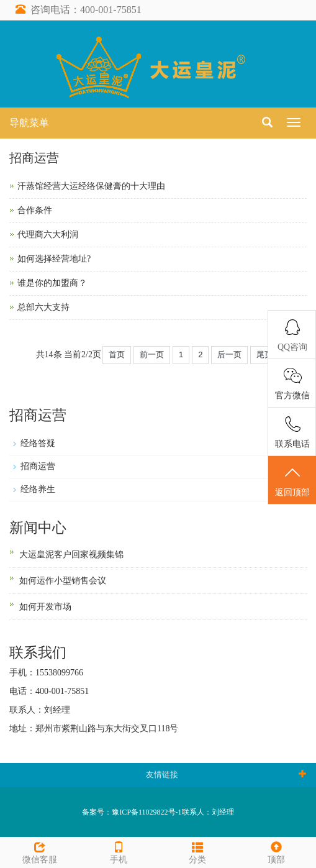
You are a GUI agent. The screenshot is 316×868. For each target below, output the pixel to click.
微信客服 (39, 851)
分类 (198, 851)
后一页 (229, 354)
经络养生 (38, 489)
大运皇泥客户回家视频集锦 (71, 555)
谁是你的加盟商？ (52, 283)
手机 (118, 851)
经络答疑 (38, 443)
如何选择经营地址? (54, 259)
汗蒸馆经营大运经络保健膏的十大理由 (91, 186)
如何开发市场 (45, 607)
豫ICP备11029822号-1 (147, 812)
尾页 (264, 354)
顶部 (277, 851)
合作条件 (35, 210)
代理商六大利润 (48, 235)
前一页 (152, 354)
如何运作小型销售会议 (63, 581)
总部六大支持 (43, 307)
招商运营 (38, 466)
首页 (117, 354)
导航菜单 (29, 123)
